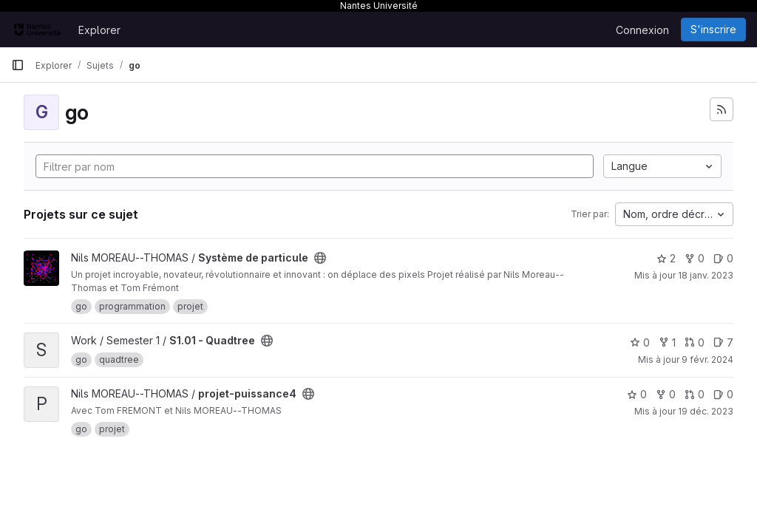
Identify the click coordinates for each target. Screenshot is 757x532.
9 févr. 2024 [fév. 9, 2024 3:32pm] (707, 359)
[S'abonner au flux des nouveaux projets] (722, 109)
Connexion (642, 30)
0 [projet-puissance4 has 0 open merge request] (695, 394)
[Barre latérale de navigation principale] (18, 65)
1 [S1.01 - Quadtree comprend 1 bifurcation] (667, 342)
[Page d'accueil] (37, 30)
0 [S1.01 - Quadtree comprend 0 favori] (640, 342)
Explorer (99, 30)
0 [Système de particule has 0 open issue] (723, 258)
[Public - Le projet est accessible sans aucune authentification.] (320, 258)
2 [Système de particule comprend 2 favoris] (666, 258)
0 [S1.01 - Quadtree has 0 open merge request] (695, 342)
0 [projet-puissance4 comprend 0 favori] (637, 394)
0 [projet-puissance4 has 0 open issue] (723, 394)
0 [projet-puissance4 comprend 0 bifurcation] (666, 394)
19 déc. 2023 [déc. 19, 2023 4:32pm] (706, 411)
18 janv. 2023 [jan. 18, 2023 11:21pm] (706, 275)
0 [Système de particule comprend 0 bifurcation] (695, 258)
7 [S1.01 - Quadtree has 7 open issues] (723, 342)
